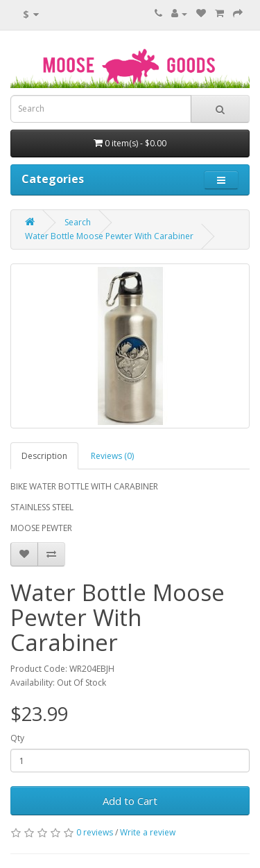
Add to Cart (130, 801)
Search (78, 222)
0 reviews (95, 832)
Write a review (148, 832)
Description (44, 456)
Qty (17, 738)
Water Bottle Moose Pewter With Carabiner (109, 236)
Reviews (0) (112, 456)
